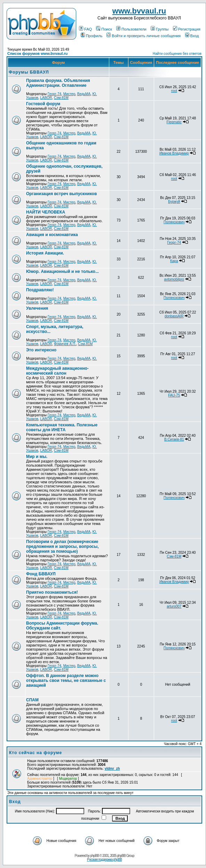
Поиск (104, 29)
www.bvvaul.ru (139, 11)
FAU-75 (174, 395)
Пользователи (131, 29)
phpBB (94, 856)
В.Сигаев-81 (174, 439)
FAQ (85, 29)
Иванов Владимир (174, 153)
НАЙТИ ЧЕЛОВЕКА (46, 212)
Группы (160, 29)
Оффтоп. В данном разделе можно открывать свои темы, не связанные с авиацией (66, 681)
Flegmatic (174, 122)
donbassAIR (174, 316)
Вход (192, 36)
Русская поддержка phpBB (104, 859)
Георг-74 (55, 94)
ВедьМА (84, 94)
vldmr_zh (112, 769)
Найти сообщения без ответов (177, 54)
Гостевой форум (43, 104)
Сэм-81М (61, 98)
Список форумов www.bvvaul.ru (37, 53)
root (174, 91)
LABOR (46, 98)
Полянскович (174, 222)
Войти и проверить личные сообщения (144, 36)
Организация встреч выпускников (61, 194)
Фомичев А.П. (65, 344)
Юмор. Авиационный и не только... (62, 272)
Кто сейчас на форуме (35, 753)
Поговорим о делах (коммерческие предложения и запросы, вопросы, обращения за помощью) (62, 546)
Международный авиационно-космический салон (57, 371)
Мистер (69, 94)
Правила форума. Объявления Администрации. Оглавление (58, 83)
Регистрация (187, 29)
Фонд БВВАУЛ (41, 574)
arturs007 (174, 606)
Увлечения (37, 308)
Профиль (92, 36)
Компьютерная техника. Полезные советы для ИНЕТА (62, 427)
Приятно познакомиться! (52, 592)
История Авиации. (45, 253)
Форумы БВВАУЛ (29, 72)
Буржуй (174, 202)
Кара (174, 261)
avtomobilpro (174, 279)
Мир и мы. (37, 457)
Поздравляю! (40, 290)
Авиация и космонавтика (52, 235)
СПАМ (32, 700)
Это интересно (41, 350)
